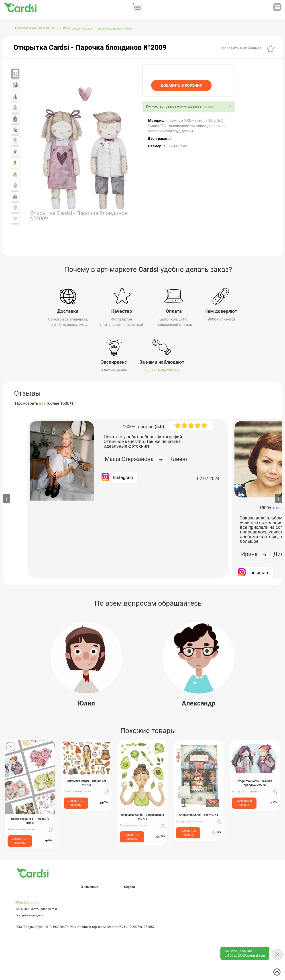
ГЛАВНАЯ (22, 28)
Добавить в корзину (20, 841)
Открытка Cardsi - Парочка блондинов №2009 (102, 29)
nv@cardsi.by (27, 902)
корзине (208, 106)
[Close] (230, 106)
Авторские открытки (50, 28)
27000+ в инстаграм (162, 370)
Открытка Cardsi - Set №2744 (199, 814)
